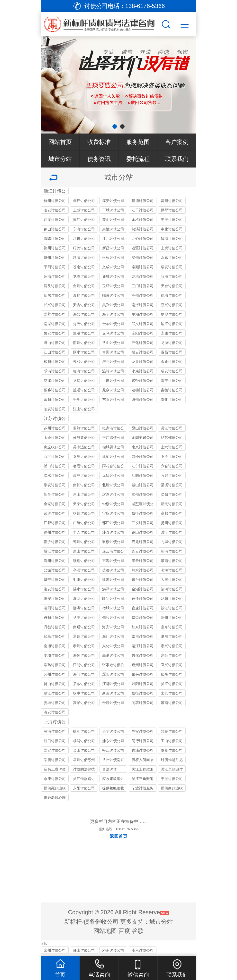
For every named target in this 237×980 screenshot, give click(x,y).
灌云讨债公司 (143, 561)
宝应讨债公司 (113, 513)
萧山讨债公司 (113, 220)
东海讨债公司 (113, 561)
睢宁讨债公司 (172, 532)
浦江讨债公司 (172, 324)
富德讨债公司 (172, 390)
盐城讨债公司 (55, 570)
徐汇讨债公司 (84, 731)
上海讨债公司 (55, 722)
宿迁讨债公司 (143, 599)
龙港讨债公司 (84, 276)
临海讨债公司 (113, 295)
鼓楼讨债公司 (143, 456)
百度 (124, 931)
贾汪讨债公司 (55, 551)
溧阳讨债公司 (172, 494)
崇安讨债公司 (55, 485)
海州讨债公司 (55, 561)
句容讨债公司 (113, 617)
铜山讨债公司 (143, 532)
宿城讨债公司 (113, 608)
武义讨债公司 (143, 324)
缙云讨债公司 (143, 352)
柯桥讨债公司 (113, 257)
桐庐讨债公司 (84, 201)
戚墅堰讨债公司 (143, 505)
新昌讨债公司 (113, 248)
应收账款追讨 (113, 779)
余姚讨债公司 (113, 229)
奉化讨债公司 (172, 229)
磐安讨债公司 (55, 333)
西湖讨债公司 (55, 220)
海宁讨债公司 (113, 314)
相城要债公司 (113, 447)
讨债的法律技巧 (84, 770)
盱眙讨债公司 (113, 599)
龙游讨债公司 (172, 343)
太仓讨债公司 (55, 438)
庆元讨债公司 (113, 362)
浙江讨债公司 (55, 192)
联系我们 (177, 159)
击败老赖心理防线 (55, 798)
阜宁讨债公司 (55, 580)
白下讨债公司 (55, 456)
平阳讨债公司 (55, 267)
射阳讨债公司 (84, 580)
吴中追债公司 (84, 447)
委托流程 (138, 159)
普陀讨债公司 (172, 731)
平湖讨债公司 (143, 314)
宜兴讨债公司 (172, 475)
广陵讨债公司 (84, 523)
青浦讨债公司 (143, 750)
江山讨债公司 (55, 352)
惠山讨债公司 (84, 494)
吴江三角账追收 (143, 779)
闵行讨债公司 (143, 741)
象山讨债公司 (55, 229)
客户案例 (177, 142)
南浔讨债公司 (143, 305)
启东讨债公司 (172, 627)
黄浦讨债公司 (55, 731)
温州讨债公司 (143, 257)
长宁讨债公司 (113, 731)
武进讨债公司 (55, 513)
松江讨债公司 (113, 750)
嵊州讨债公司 (55, 257)
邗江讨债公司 (113, 523)
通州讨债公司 (84, 636)
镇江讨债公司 (172, 608)
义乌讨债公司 (113, 333)
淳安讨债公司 (113, 201)
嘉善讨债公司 (55, 314)
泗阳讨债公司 (55, 608)
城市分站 (60, 159)
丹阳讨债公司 (55, 617)
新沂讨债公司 (55, 542)
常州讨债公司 (143, 494)
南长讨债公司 (84, 485)
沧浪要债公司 (84, 438)
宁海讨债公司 (84, 229)
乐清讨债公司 (55, 276)
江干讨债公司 (143, 210)
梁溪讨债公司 (172, 485)
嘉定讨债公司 (55, 750)
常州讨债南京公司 (113, 760)
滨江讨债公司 (84, 220)
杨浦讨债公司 (84, 741)
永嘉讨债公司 (172, 257)
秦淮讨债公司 (84, 456)
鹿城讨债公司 (113, 276)
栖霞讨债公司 (84, 466)
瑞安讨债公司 (172, 267)
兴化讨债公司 (113, 646)
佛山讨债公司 (84, 950)
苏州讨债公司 (55, 428)
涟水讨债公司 (84, 589)
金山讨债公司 (84, 750)
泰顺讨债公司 (143, 267)
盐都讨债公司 (113, 570)
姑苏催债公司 (172, 438)
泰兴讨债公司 (172, 646)
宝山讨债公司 (172, 741)
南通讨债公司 (84, 627)
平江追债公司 (113, 438)
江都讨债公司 (55, 523)
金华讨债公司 (113, 324)
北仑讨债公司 (143, 239)
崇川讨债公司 (143, 636)
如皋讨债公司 (55, 636)
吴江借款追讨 (84, 779)
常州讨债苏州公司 (84, 760)
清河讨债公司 (172, 589)
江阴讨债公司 (143, 475)
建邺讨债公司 (113, 456)
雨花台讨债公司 (113, 467)
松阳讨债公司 (55, 362)
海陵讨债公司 (84, 655)
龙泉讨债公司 (143, 362)
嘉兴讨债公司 (172, 305)
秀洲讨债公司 (84, 324)
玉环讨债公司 (113, 286)
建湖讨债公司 (113, 580)
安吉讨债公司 (84, 305)
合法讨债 (109, 769)
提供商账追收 (172, 788)
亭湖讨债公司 (84, 570)
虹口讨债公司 (55, 741)
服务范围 (138, 142)
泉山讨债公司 (84, 551)
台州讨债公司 (84, 286)
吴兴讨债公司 (113, 305)
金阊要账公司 (143, 438)
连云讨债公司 (143, 551)
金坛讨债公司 (55, 504)
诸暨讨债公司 (143, 248)
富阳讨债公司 (172, 201)
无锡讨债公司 (113, 475)
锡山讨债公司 (143, 485)
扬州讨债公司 (84, 513)
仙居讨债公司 (55, 295)
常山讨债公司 (113, 343)
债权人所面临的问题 (143, 760)
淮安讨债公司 (55, 589)
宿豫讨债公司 (143, 608)
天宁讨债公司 (84, 504)
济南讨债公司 (113, 950)
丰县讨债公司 (84, 532)
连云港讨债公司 (113, 552)
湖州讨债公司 (143, 295)
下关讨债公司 (172, 456)
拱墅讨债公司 (172, 210)
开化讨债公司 (143, 343)
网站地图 (105, 931)
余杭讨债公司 (143, 220)
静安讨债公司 (143, 731)
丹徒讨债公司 (55, 627)
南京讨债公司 (143, 447)
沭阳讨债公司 (172, 599)
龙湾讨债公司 (143, 276)
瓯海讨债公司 (172, 276)
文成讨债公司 (113, 267)
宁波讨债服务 (143, 788)
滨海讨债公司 (172, 570)
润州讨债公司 (172, 617)
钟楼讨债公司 (113, 504)
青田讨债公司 (113, 352)
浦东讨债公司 (113, 741)
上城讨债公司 (84, 210)
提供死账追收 (55, 788)
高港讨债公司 (113, 655)
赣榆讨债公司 (84, 561)
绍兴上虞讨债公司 (55, 770)
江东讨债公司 (84, 239)
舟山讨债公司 (55, 343)
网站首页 (60, 142)
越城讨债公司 (84, 257)
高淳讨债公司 (84, 475)
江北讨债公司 (113, 239)
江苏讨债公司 (55, 419)
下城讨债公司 (113, 210)
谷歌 (138, 931)
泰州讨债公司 (84, 646)
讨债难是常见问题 (172, 760)
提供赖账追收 (113, 788)
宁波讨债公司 (172, 220)
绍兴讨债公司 (84, 248)
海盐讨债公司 (84, 314)
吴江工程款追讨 (143, 770)
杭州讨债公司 (55, 201)
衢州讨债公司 (84, 343)
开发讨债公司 (143, 523)
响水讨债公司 (143, 570)
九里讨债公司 (172, 542)
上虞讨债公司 (172, 248)
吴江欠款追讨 (172, 769)
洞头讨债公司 (55, 286)
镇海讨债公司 (172, 239)
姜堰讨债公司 (55, 655)
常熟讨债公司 (84, 428)
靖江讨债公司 (143, 646)
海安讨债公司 (113, 627)
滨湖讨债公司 (113, 494)
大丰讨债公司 (172, 580)
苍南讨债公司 (84, 267)
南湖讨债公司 (55, 324)
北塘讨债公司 (113, 485)
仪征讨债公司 (143, 513)
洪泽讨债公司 (113, 589)
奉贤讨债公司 (172, 750)
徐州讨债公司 (55, 532)
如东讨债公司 (143, 627)
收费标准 (99, 142)
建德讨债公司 (143, 201)
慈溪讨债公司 (143, 229)
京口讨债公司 (143, 617)
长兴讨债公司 (55, 305)
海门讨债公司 (113, 636)
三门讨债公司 (143, 286)
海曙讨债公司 (55, 239)
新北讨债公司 (172, 504)
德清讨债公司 (172, 295)
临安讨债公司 (55, 210)
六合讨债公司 (172, 466)
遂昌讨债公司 (172, 352)
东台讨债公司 (143, 580)
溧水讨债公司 (55, 475)
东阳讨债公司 (143, 333)
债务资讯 (99, 159)
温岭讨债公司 (84, 295)
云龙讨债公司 (143, 542)
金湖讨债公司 (143, 589)
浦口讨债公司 (55, 466)
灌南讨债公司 (172, 561)
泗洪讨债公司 (84, 608)
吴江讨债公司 (172, 428)
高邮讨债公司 (172, 513)
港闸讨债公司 (172, 636)
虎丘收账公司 (55, 447)
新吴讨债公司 (55, 494)
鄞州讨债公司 (55, 248)
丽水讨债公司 (84, 352)
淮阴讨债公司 (84, 599)
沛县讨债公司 (113, 532)
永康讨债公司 (172, 333)
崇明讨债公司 (55, 760)
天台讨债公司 (172, 286)
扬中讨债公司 (84, 617)
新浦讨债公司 (172, 551)
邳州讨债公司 (84, 542)
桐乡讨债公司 (172, 314)
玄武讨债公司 (172, 447)
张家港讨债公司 (113, 429)
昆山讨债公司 (143, 428)
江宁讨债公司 (143, 466)
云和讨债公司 (84, 362)
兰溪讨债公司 (84, 333)
